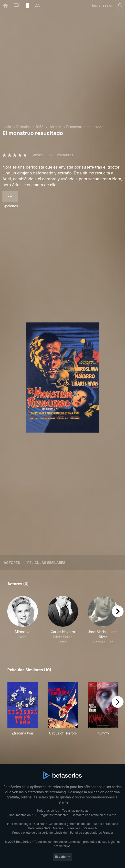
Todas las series (48, 811)
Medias (58, 828)
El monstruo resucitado (85, 127)
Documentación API (22, 815)
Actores (12, 563)
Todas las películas (75, 811)
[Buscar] (120, 5)
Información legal (19, 824)
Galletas (40, 824)
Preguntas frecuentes (53, 815)
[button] (23, 620)
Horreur (55, 127)
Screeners (73, 828)
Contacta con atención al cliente (94, 815)
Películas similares (46, 563)
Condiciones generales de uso (70, 824)
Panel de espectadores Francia (91, 833)
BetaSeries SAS (39, 828)
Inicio (7, 127)
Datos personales (106, 824)
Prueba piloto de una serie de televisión (39, 833)
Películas (23, 127)
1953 (39, 127)
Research (90, 828)
